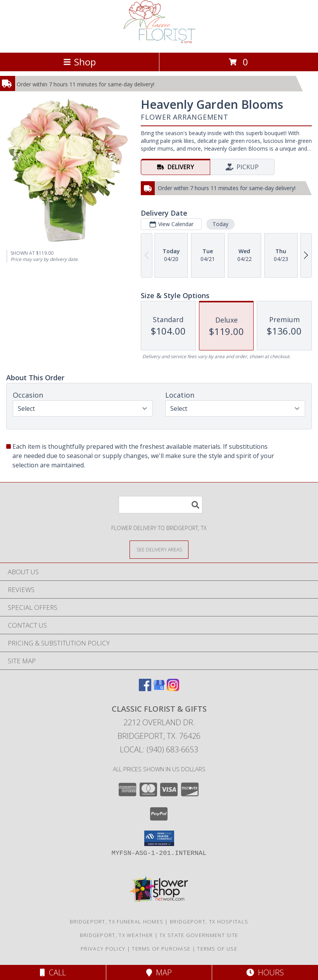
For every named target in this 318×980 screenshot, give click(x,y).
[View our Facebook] (145, 689)
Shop (79, 62)
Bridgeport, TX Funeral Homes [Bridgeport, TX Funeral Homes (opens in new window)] (117, 922)
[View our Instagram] (173, 689)
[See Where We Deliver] (159, 549)
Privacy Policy (103, 949)
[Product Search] (161, 505)
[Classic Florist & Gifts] (159, 41)
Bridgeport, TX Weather (117, 935)
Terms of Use (217, 949)
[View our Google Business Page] (159, 689)
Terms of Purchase (161, 949)
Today (220, 224)
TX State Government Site (199, 935)
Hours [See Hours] (265, 972)
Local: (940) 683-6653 (159, 749)
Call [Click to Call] (53, 972)
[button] (159, 838)
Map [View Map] (159, 972)
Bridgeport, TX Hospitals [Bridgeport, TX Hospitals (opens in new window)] (209, 922)
